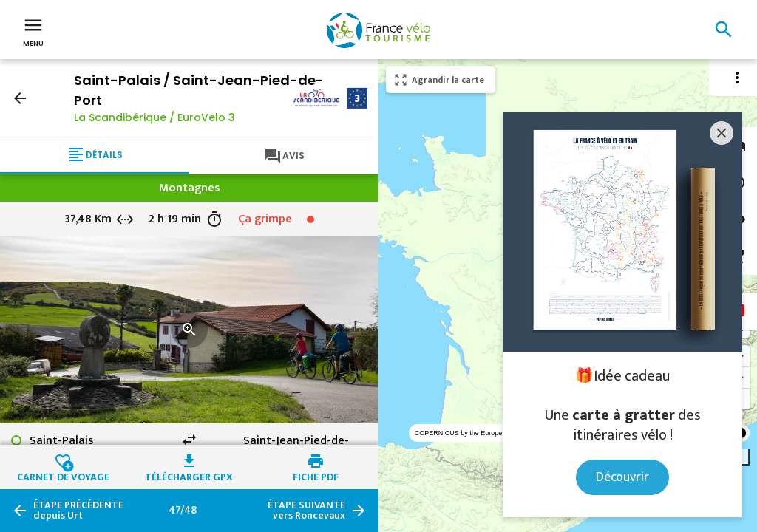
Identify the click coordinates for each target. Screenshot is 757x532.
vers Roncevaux (306, 511)
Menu (33, 31)
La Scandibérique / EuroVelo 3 (155, 117)
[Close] (722, 133)
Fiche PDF (316, 475)
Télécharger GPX (189, 475)
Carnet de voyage (63, 475)
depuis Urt (78, 511)
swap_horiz (189, 440)
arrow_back (20, 98)
